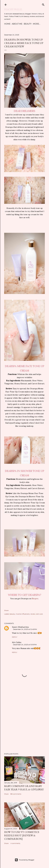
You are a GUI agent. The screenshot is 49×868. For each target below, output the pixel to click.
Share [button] (6, 610)
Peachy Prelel (13, 9)
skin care (39, 614)
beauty (12, 614)
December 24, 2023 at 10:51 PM (25, 645)
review (33, 614)
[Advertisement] (24, 722)
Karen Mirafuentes (20, 627)
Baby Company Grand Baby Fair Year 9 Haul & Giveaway (24, 788)
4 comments (15, 843)
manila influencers (23, 614)
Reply (15, 637)
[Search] (43, 4)
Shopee (35, 599)
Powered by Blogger (25, 860)
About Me (17, 24)
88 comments (16, 794)
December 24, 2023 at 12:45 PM (25, 629)
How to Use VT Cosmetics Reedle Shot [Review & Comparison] (22, 835)
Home (7, 24)
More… (37, 24)
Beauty (28, 24)
